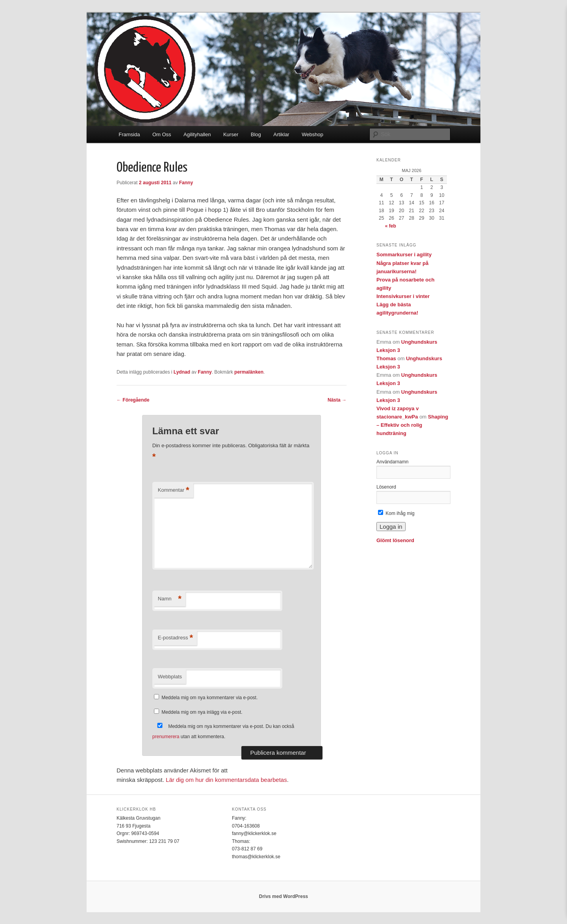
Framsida (129, 134)
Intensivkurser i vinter (403, 296)
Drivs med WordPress (284, 896)
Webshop (312, 134)
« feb (391, 226)
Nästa (337, 400)
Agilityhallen (197, 134)
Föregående (133, 400)
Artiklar (281, 134)
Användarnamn (392, 462)
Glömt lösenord (395, 540)
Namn (170, 599)
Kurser (231, 134)
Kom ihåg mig (396, 513)
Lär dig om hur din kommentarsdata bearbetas (226, 780)
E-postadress (175, 638)
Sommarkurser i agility (404, 255)
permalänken (249, 372)
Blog (256, 134)
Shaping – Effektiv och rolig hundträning (412, 425)
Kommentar (174, 490)
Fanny (186, 183)
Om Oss (162, 134)
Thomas (386, 358)
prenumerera (166, 737)
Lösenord (386, 487)
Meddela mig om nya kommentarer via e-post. (209, 698)
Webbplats (170, 677)
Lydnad (182, 372)
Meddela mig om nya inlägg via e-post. (202, 712)
